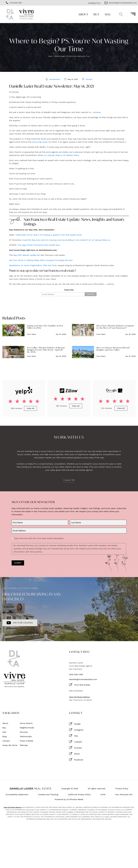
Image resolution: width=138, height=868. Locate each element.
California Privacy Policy (79, 795)
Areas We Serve (10, 745)
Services (24, 732)
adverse (97, 112)
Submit (18, 563)
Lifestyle (89, 79)
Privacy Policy (122, 789)
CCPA (103, 795)
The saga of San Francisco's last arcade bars (39, 245)
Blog (50, 56)
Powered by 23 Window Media (69, 799)
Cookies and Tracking (48, 795)
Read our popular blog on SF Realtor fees (58, 155)
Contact (6, 741)
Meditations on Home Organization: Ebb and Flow (33, 265)
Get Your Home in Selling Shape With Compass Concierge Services (41, 260)
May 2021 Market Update (25, 255)
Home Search (26, 723)
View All (31, 408)
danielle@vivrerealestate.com (83, 679)
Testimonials (26, 737)
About (83, 14)
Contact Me (69, 480)
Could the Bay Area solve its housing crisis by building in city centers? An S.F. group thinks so (66, 240)
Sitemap (24, 745)
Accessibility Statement (17, 795)
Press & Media (26, 741)
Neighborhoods (27, 728)
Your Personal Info (124, 795)
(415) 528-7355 (76, 675)
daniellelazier (55, 79)
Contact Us (94, 3)
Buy (97, 14)
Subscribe (69, 290)
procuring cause (40, 142)
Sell (108, 14)
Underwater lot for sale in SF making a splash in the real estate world (48, 235)
